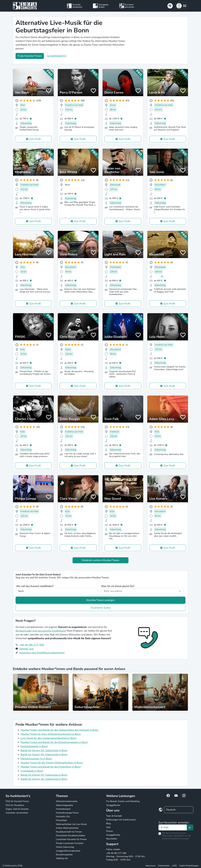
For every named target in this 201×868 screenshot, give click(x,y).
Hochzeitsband (63, 809)
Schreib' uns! (27, 649)
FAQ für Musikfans (15, 805)
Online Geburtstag (65, 847)
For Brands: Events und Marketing (123, 801)
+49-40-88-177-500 (32, 645)
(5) (162, 276)
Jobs (108, 827)
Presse (109, 831)
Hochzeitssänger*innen (67, 813)
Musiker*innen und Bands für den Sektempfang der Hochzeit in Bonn (59, 730)
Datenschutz (164, 866)
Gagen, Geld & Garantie (17, 809)
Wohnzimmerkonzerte (67, 801)
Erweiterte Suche (101, 608)
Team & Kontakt (114, 816)
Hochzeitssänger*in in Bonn (36, 759)
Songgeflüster (113, 805)
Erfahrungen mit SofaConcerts (121, 820)
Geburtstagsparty (64, 805)
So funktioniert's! (57, 56)
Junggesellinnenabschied (68, 851)
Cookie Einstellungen (189, 866)
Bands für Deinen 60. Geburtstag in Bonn (44, 755)
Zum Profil (35, 139)
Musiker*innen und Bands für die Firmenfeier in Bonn (51, 767)
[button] (182, 6)
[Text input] (173, 827)
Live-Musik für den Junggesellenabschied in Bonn (49, 738)
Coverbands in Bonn (32, 771)
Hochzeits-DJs (63, 817)
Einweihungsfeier (64, 855)
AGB (174, 866)
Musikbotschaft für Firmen (69, 832)
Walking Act (62, 858)
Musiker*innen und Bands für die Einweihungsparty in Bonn (54, 742)
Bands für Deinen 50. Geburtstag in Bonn (44, 750)
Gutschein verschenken (17, 813)
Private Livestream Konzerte (70, 843)
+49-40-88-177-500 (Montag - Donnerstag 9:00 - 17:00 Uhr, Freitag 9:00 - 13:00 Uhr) (126, 856)
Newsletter (112, 839)
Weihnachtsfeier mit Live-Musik (71, 824)
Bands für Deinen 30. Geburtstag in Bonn (44, 775)
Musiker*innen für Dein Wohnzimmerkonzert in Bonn (51, 734)
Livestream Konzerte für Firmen (71, 839)
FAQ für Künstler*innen (17, 801)
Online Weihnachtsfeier (67, 828)
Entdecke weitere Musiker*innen (101, 560)
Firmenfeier (61, 820)
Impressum (151, 866)
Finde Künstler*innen (30, 56)
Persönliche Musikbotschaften (71, 836)
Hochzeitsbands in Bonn (34, 746)
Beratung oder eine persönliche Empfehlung (41, 631)
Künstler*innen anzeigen (101, 600)
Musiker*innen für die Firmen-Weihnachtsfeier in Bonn (52, 763)
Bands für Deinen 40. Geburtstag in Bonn (44, 779)
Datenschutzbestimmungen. (176, 839)
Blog (108, 823)
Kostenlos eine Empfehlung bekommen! (42, 653)
